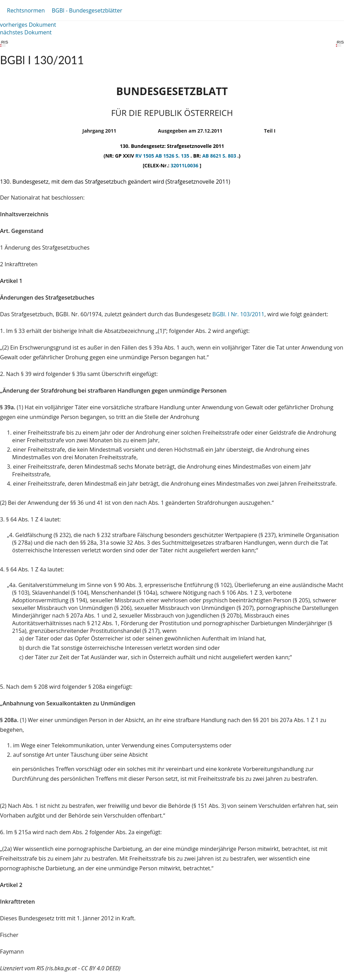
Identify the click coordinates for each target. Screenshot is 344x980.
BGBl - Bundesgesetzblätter (87, 10)
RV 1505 (145, 156)
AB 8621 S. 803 (220, 156)
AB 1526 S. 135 (173, 156)
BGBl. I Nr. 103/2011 (238, 314)
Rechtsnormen (26, 10)
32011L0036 (185, 165)
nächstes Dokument (26, 32)
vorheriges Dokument (28, 25)
